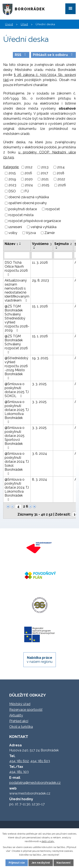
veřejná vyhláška (44, 227)
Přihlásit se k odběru (53, 55)
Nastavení (63, 863)
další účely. (48, 841)
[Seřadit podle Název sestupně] (20, 244)
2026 (62, 185)
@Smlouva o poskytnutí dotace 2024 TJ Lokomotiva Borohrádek (17, 489)
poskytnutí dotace (23, 209)
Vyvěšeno (42, 244)
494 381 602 (19, 761)
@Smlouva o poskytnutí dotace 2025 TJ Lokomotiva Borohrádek (17, 412)
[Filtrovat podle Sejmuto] (63, 255)
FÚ (27, 191)
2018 (60, 173)
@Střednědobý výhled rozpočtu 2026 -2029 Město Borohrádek (16, 368)
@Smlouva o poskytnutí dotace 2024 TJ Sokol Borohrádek (17, 463)
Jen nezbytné (41, 863)
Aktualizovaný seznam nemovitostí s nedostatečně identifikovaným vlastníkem (17, 290)
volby (13, 233)
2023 (12, 185)
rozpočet (53, 209)
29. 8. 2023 (40, 280)
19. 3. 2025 (40, 358)
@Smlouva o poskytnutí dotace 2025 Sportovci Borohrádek (15, 438)
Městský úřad (20, 704)
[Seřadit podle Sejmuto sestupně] (57, 248)
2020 (29, 179)
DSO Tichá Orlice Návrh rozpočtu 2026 (16, 268)
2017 (44, 173)
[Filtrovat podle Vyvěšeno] (42, 255)
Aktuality (16, 715)
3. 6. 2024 (39, 454)
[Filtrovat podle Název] (17, 255)
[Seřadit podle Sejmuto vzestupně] (57, 247)
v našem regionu (40, 660)
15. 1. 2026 (40, 306)
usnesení (15, 227)
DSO (12, 191)
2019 (12, 179)
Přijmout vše (17, 863)
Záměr (50, 233)
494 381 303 (19, 772)
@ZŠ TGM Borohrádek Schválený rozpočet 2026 (16, 344)
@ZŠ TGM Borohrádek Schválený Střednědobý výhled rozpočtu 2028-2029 (17, 318)
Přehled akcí (19, 721)
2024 (29, 185)
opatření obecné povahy (28, 203)
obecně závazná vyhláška (29, 197)
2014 (61, 167)
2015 (12, 173)
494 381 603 (40, 761)
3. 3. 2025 (39, 384)
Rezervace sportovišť (26, 710)
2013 (45, 167)
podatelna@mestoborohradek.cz (35, 783)
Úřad (24, 24)
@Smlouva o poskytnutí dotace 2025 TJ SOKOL (17, 390)
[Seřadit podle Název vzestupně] (20, 243)
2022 (61, 179)
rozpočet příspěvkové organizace (35, 221)
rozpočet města (21, 215)
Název (11, 244)
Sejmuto (63, 244)
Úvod (9, 24)
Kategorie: (11, 167)
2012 (29, 167)
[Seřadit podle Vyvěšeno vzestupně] (34, 247)
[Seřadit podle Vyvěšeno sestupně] (34, 248)
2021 (45, 179)
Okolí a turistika (21, 727)
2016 (28, 173)
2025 (45, 185)
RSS (21, 55)
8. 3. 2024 (39, 479)
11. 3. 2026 (40, 263)
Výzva (31, 233)
